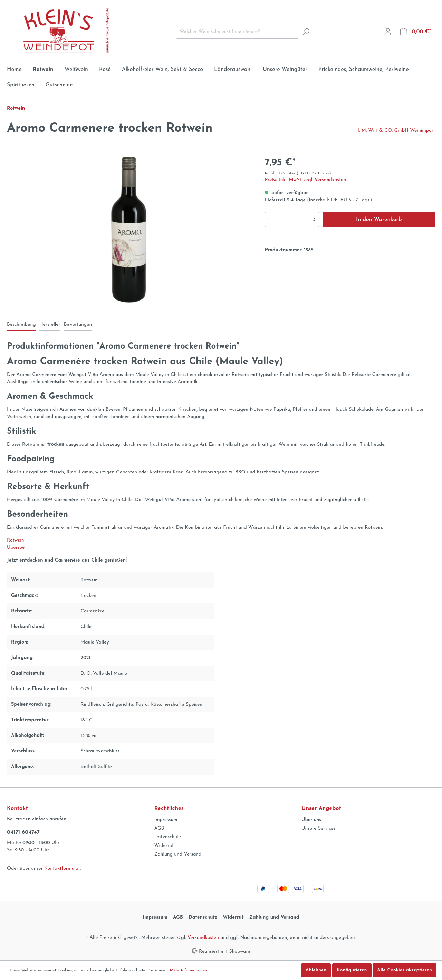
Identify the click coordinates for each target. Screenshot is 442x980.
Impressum (166, 820)
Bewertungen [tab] (78, 325)
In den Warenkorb (379, 220)
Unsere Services (318, 828)
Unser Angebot (321, 808)
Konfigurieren (352, 970)
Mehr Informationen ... (190, 970)
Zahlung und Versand (178, 854)
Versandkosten (203, 938)
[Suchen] (306, 32)
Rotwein (16, 540)
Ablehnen (316, 970)
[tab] (21, 324)
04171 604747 (23, 832)
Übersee (16, 548)
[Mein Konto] (388, 32)
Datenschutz (168, 837)
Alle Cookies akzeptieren (405, 970)
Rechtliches (169, 808)
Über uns (311, 820)
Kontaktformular (62, 868)
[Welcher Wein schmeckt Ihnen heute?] (237, 32)
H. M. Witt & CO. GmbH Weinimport (395, 131)
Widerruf (164, 846)
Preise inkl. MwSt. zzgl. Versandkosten (305, 180)
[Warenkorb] (415, 32)
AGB (159, 828)
